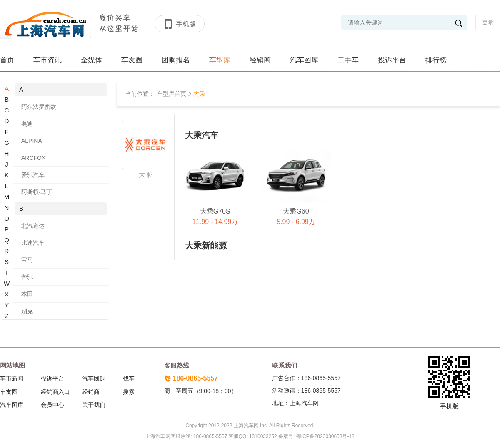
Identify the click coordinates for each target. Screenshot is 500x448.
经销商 (260, 60)
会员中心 (52, 405)
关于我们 (94, 405)
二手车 (348, 60)
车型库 (220, 60)
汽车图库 (304, 60)
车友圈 (132, 60)
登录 (488, 22)
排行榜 (436, 60)
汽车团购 (94, 378)
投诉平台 (392, 60)
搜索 (129, 392)
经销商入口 (55, 392)
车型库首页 (172, 94)
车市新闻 (12, 378)
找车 (129, 378)
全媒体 (91, 60)
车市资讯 (47, 60)
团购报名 (176, 60)
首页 (7, 60)
